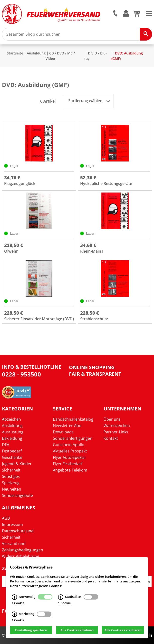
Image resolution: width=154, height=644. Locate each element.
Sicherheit (11, 470)
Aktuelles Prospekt (70, 451)
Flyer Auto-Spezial (69, 457)
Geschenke (12, 457)
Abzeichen (11, 419)
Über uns (112, 419)
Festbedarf (12, 451)
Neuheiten (12, 489)
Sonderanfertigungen (73, 438)
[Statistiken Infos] (61, 597)
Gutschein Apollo (69, 445)
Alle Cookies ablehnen (77, 630)
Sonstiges (11, 476)
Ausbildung (36, 53)
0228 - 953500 (21, 374)
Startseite (15, 53)
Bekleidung (12, 438)
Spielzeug (11, 483)
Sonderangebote (17, 495)
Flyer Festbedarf (68, 464)
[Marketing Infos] (14, 614)
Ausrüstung (13, 432)
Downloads (63, 432)
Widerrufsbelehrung (21, 556)
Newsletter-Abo (67, 426)
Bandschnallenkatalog (73, 419)
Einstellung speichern (31, 630)
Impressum (12, 525)
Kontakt (111, 438)
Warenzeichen (117, 426)
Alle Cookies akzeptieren (123, 630)
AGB (6, 518)
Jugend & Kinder (17, 464)
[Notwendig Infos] (14, 597)
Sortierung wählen (89, 101)
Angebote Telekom (70, 470)
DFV (6, 445)
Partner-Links (116, 432)
